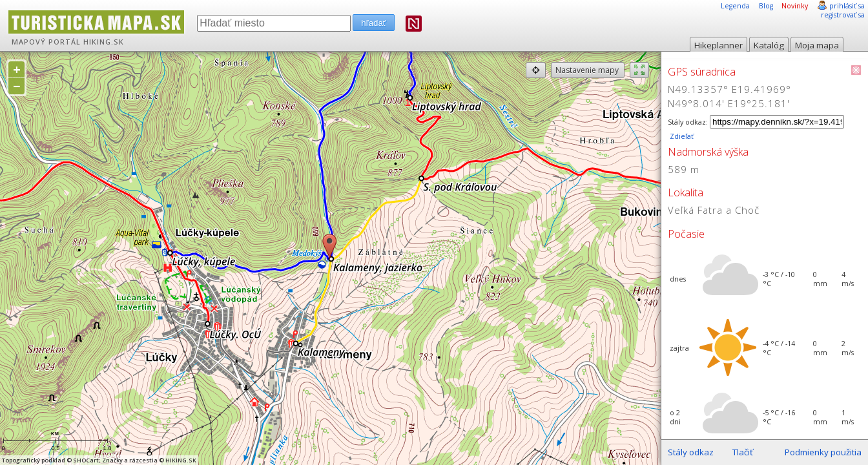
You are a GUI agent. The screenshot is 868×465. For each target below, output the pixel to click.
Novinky (795, 6)
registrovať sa (843, 15)
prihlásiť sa (847, 6)
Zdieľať (681, 136)
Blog (766, 6)
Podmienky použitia (823, 452)
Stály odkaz (691, 452)
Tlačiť (743, 452)
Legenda (735, 6)
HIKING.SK (104, 42)
